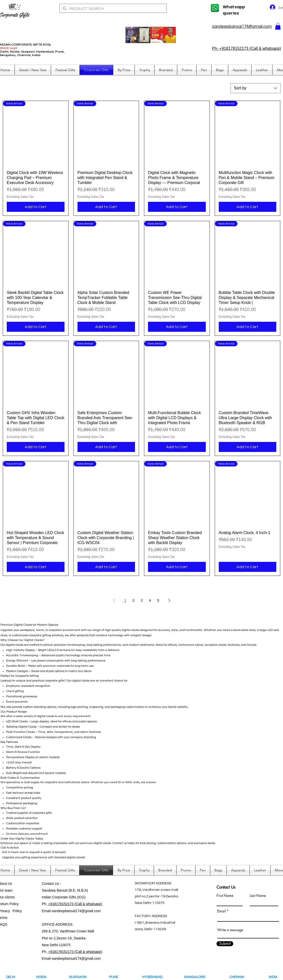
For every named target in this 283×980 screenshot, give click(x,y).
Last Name (258, 896)
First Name (225, 896)
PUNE (116, 977)
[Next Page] (169, 600)
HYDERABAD (156, 977)
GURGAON (79, 977)
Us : (58, 884)
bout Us (6, 884)
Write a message (230, 930)
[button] (278, 26)
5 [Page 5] (158, 600)
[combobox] (255, 88)
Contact (48, 884)
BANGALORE (196, 977)
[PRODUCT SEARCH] (113, 9)
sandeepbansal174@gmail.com (242, 27)
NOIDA (43, 977)
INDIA (273, 977)
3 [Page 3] (142, 600)
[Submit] (225, 944)
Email (221, 911)
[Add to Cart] (36, 207)
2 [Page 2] (133, 600)
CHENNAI (237, 977)
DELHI (10, 977)
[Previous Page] (114, 600)
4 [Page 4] (150, 600)
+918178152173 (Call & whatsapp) (75, 904)
